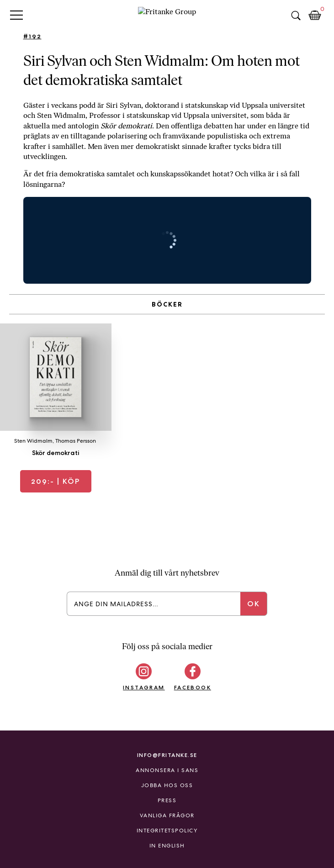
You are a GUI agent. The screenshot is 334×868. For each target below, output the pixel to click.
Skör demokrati (56, 453)
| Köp (56, 481)
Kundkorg (315, 16)
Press (167, 800)
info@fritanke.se (167, 755)
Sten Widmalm (33, 441)
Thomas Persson (76, 441)
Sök (296, 16)
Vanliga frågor (167, 815)
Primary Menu (16, 15)
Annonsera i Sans (167, 770)
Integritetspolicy (167, 831)
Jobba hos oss (167, 785)
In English (167, 846)
